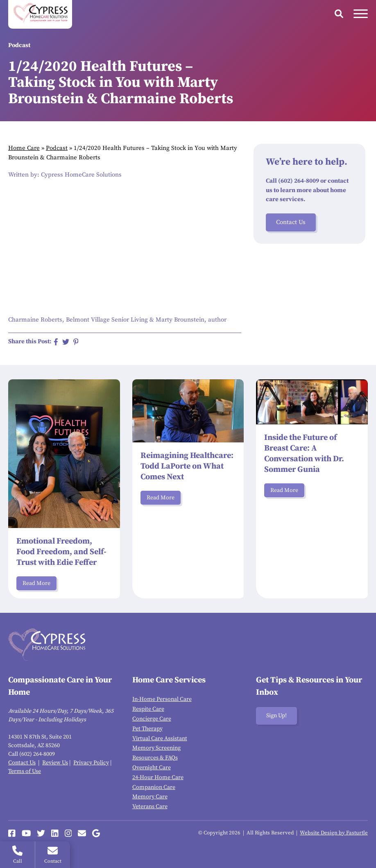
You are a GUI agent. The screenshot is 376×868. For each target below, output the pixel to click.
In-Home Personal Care (162, 699)
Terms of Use (25, 771)
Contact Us (291, 222)
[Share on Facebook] (56, 342)
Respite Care (148, 709)
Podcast (57, 148)
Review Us (55, 763)
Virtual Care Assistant (160, 739)
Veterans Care (150, 807)
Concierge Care (152, 719)
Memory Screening (156, 748)
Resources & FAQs (155, 758)
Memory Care (150, 797)
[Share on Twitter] (66, 342)
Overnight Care (152, 768)
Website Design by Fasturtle (334, 833)
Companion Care (154, 787)
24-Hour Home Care (158, 777)
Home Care (24, 148)
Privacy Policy (91, 763)
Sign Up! (276, 716)
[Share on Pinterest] (76, 342)
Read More (36, 583)
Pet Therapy (147, 729)
